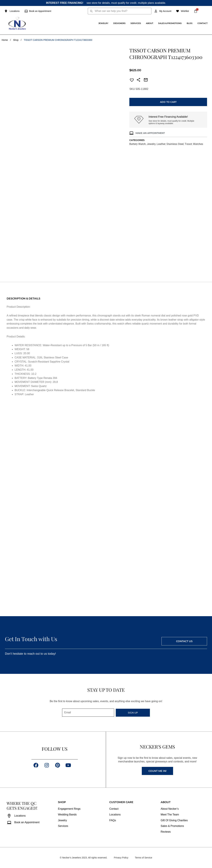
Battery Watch (138, 144)
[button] (131, 80)
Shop (16, 40)
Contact (202, 23)
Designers (119, 23)
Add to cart (168, 102)
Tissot (188, 144)
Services (136, 23)
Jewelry (103, 23)
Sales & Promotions (170, 23)
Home (5, 40)
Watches (198, 144)
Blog (190, 23)
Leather (161, 144)
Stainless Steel (175, 144)
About (150, 23)
